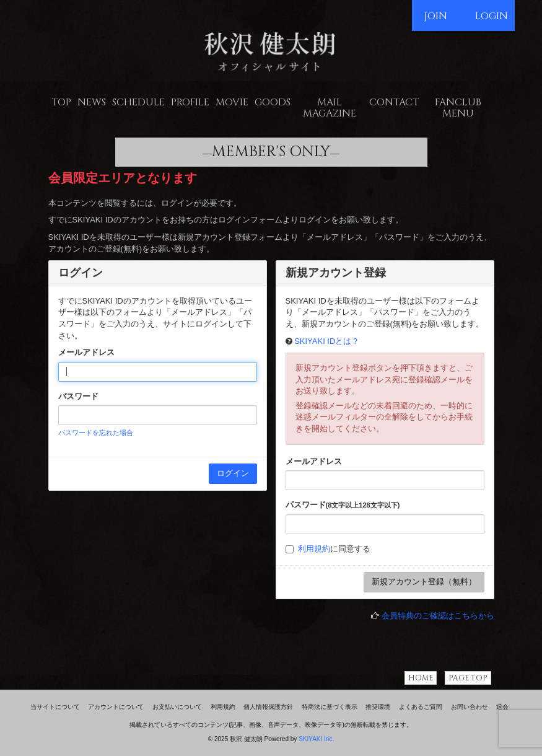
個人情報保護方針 (268, 707)
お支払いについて (177, 707)
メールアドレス (86, 352)
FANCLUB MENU (458, 108)
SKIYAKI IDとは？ (327, 341)
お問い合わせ (470, 707)
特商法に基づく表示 (330, 707)
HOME (421, 678)
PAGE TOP (468, 678)
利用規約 (314, 549)
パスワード (78, 396)
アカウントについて (116, 707)
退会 (502, 707)
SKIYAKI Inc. (316, 739)
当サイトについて (55, 707)
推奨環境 (378, 707)
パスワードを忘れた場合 (96, 433)
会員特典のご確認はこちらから (438, 616)
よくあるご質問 (421, 707)
